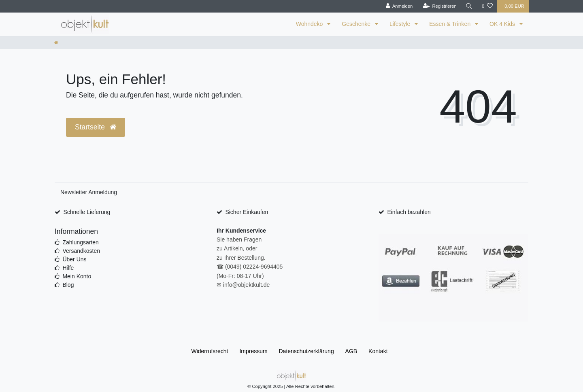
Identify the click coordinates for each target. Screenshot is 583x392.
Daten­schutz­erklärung (306, 351)
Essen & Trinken (451, 24)
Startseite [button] (96, 127)
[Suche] (469, 6)
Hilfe (68, 268)
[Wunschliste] (487, 6)
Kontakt (378, 351)
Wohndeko (310, 24)
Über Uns (74, 259)
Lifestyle (401, 24)
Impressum (253, 351)
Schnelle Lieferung (87, 212)
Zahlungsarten (81, 242)
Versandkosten (81, 251)
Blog (68, 285)
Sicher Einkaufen (247, 212)
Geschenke (357, 24)
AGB (351, 351)
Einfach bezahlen (409, 212)
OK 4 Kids (503, 24)
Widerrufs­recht (210, 351)
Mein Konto (77, 276)
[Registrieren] (440, 6)
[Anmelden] (399, 6)
